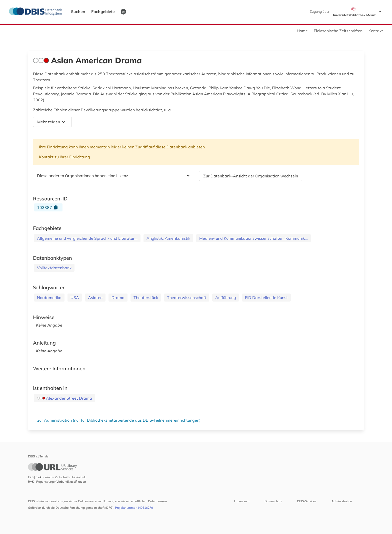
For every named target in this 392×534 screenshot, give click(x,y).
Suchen (78, 12)
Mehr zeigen (51, 122)
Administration (342, 501)
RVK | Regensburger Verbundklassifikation (57, 482)
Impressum (242, 501)
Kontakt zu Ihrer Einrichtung (64, 157)
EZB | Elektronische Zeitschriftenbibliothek (57, 477)
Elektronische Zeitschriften (338, 31)
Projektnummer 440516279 (134, 508)
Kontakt (376, 31)
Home (302, 31)
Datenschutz (273, 501)
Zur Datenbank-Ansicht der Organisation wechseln (251, 176)
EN (123, 12)
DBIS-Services (307, 501)
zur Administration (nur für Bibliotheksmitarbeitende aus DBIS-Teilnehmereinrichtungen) (119, 420)
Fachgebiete (103, 12)
